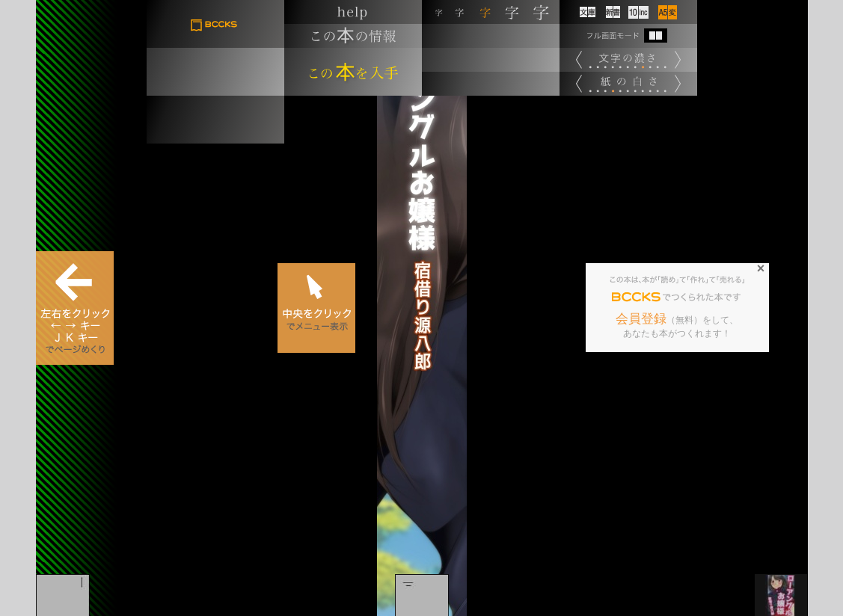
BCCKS (637, 298)
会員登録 (641, 319)
